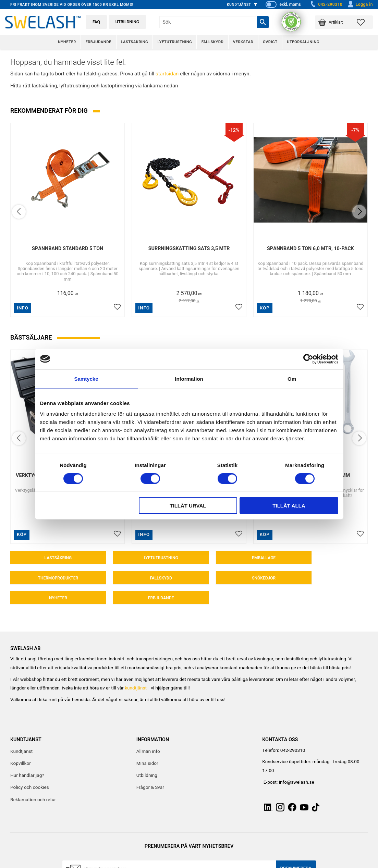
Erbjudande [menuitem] (98, 42)
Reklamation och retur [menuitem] (33, 781)
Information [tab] (189, 378)
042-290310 (326, 4)
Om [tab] (292, 378)
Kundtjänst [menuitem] (239, 5)
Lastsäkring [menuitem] (134, 42)
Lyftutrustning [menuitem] (175, 42)
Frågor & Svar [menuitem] (150, 768)
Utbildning (127, 22)
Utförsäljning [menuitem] (303, 42)
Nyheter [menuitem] (67, 42)
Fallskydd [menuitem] (212, 42)
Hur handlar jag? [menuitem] (27, 756)
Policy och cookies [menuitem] (30, 768)
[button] (365, 22)
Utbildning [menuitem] (147, 756)
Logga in (360, 4)
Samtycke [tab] (86, 378)
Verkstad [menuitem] (243, 42)
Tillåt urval (188, 506)
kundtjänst (136, 669)
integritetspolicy (148, 863)
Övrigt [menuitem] (270, 42)
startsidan (167, 74)
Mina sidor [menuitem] (147, 744)
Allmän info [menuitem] (148, 732)
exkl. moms (290, 4)
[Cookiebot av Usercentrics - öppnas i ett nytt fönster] (308, 359)
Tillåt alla (289, 506)
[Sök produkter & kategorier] (208, 22)
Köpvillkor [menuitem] (21, 744)
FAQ (96, 22)
